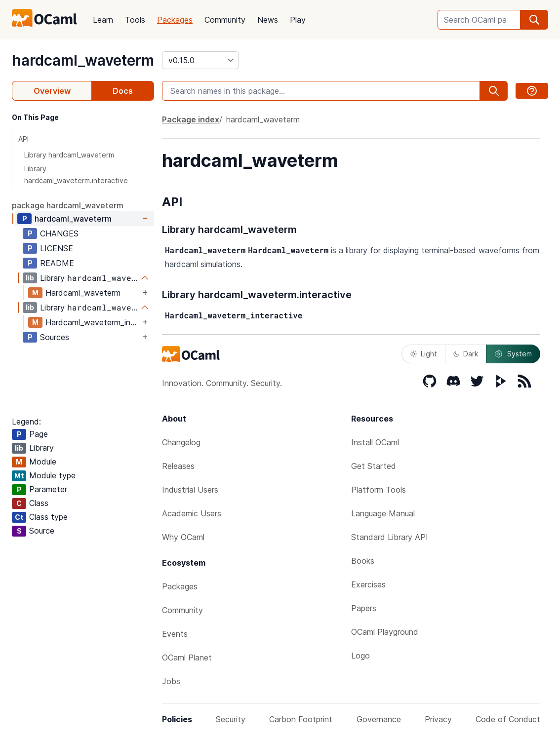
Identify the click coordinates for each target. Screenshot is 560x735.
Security (231, 719)
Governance (379, 719)
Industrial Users (190, 490)
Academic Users (192, 513)
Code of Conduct (508, 719)
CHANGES (59, 233)
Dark (466, 354)
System (513, 354)
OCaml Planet (187, 658)
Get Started (374, 466)
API (23, 139)
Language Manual (383, 513)
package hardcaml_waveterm (68, 205)
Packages (175, 20)
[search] (534, 20)
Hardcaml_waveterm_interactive (93, 322)
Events (175, 634)
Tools (135, 20)
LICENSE (57, 248)
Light (423, 354)
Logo (360, 656)
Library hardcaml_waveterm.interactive (76, 174)
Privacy (438, 719)
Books (363, 561)
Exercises (368, 584)
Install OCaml (375, 442)
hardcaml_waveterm (83, 60)
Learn (103, 20)
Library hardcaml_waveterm (69, 155)
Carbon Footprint (301, 719)
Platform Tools (379, 490)
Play (298, 20)
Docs (123, 91)
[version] (200, 60)
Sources (55, 337)
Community (225, 20)
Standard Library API (390, 537)
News (268, 20)
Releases (178, 466)
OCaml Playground (385, 632)
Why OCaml (183, 537)
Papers (364, 608)
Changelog (181, 442)
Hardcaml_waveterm (83, 293)
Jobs (171, 681)
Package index (191, 119)
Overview (52, 91)
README (57, 263)
